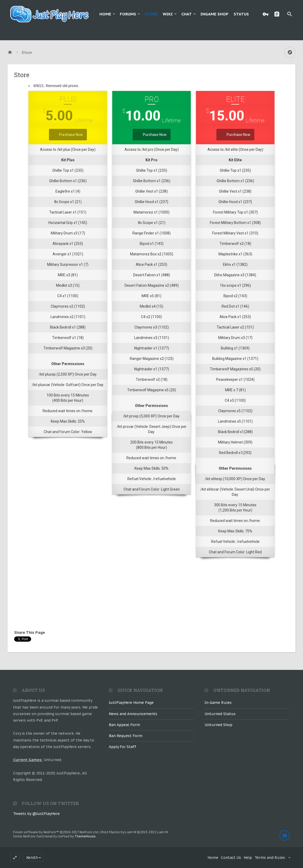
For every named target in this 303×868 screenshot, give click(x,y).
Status (241, 14)
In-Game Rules (218, 703)
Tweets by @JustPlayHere (36, 814)
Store (151, 14)
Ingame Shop (214, 14)
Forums (128, 14)
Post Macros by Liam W (135, 832)
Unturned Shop (218, 725)
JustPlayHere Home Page (131, 703)
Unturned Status (220, 714)
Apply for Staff (123, 747)
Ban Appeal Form (124, 725)
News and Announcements (133, 714)
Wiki (168, 14)
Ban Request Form (126, 736)
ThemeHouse (85, 836)
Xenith (32, 858)
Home (105, 14)
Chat (187, 14)
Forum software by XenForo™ (56, 832)
